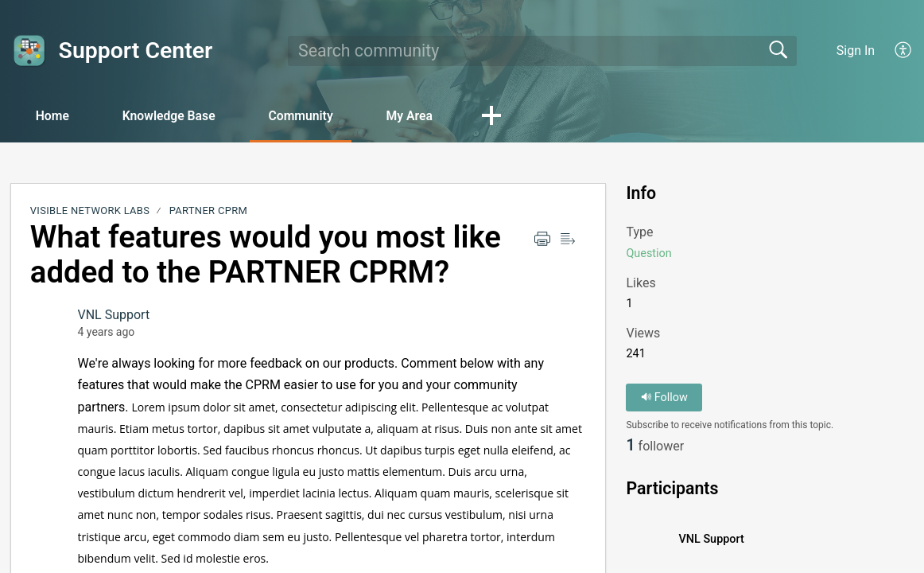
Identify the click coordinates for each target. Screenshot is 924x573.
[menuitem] (904, 51)
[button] (507, 117)
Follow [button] (664, 398)
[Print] (542, 240)
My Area (423, 116)
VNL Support (114, 316)
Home (55, 116)
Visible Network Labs (90, 211)
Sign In (856, 51)
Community (311, 116)
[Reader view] (568, 240)
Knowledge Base (175, 116)
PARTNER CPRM (208, 211)
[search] (542, 51)
